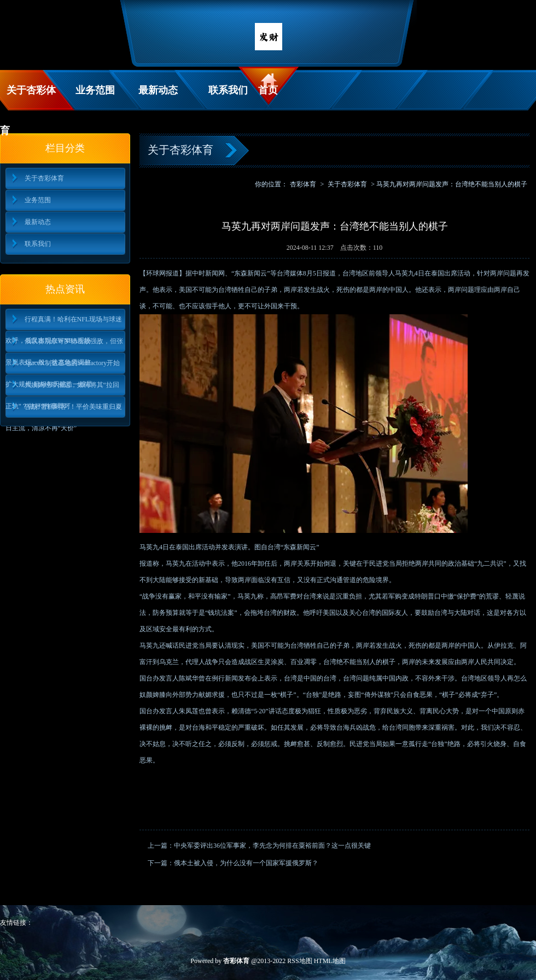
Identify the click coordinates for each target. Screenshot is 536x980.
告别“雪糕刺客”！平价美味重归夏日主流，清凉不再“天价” (64, 410)
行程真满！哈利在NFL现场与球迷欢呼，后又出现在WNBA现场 (64, 323)
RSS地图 (299, 961)
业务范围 (95, 90)
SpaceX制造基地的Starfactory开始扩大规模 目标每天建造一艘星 (63, 366)
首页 (268, 90)
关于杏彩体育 (28, 98)
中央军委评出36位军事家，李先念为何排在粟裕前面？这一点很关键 (272, 846)
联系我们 (228, 90)
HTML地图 (330, 961)
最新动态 (158, 90)
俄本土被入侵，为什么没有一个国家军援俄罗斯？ (246, 863)
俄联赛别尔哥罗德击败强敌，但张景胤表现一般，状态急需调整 (64, 345)
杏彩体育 (303, 184)
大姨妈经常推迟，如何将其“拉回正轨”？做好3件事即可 (62, 388)
